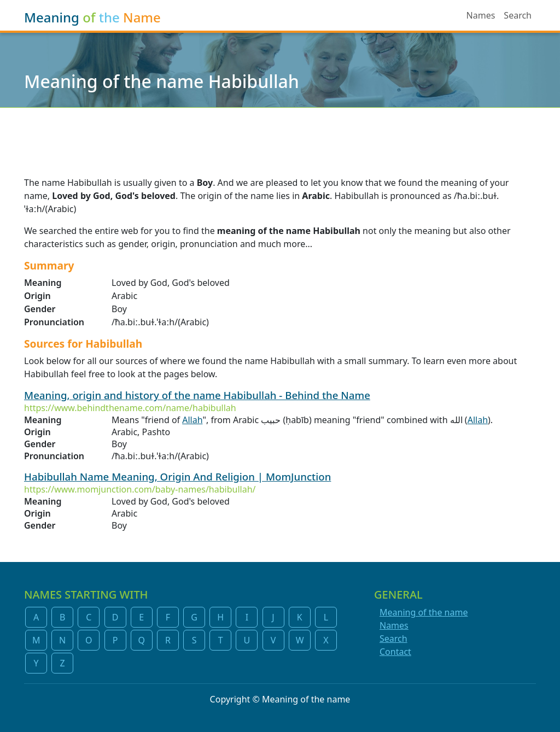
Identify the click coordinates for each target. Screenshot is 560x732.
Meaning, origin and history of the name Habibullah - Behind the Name (197, 395)
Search (518, 15)
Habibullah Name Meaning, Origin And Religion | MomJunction (177, 476)
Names (481, 15)
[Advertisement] (280, 135)
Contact (395, 652)
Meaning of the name (424, 612)
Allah (192, 420)
